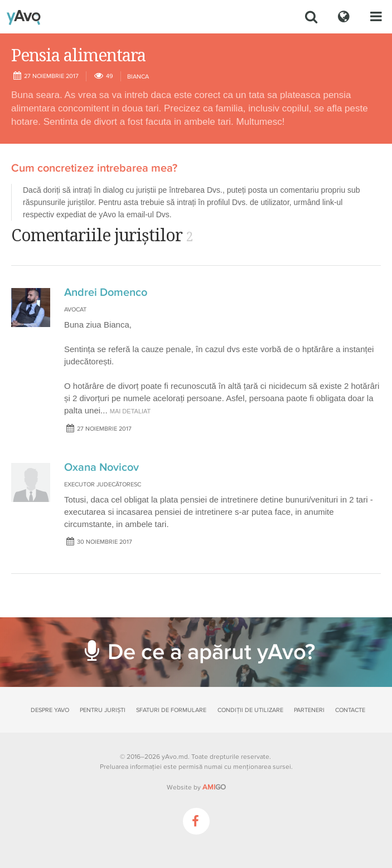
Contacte (350, 710)
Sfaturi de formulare (171, 710)
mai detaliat (130, 411)
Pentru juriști (103, 710)
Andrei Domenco (106, 292)
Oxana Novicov (101, 467)
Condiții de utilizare (250, 710)
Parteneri (309, 710)
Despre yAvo (50, 710)
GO (214, 787)
